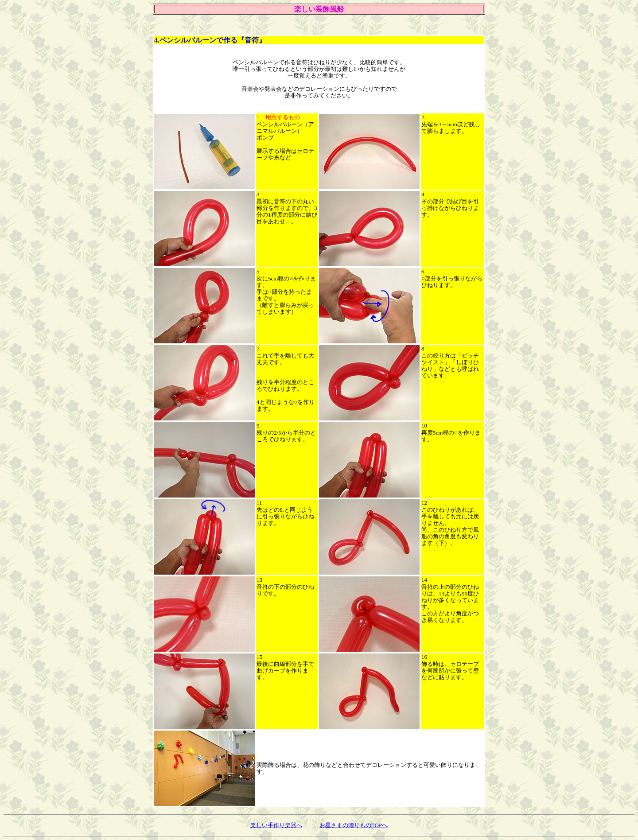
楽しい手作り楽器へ (276, 825)
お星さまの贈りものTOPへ (354, 825)
